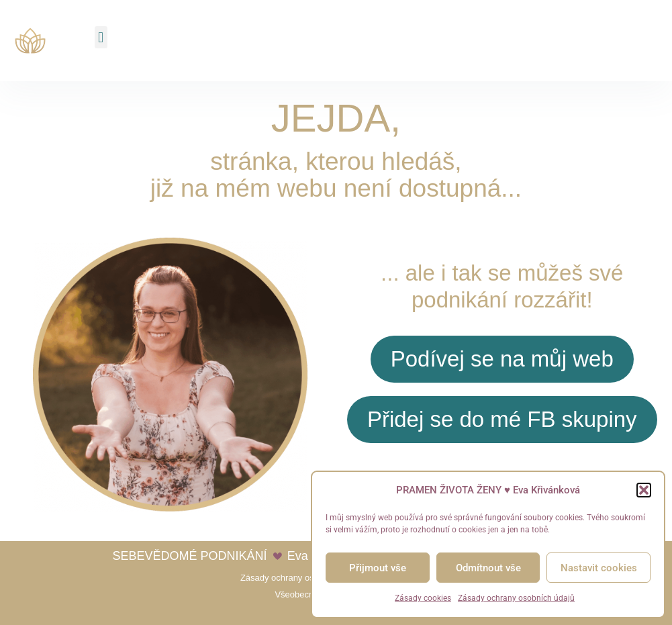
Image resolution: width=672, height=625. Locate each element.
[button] (644, 490)
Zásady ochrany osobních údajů (516, 598)
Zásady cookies (423, 598)
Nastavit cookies (599, 568)
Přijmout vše (378, 568)
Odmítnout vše (488, 568)
